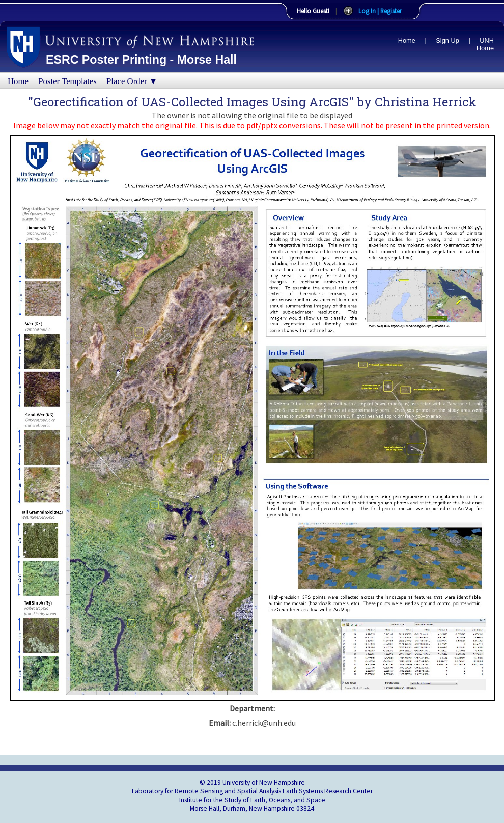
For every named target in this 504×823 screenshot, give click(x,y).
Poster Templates (67, 81)
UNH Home (485, 44)
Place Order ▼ (132, 81)
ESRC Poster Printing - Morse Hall (141, 60)
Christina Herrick (426, 102)
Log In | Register (380, 11)
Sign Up (447, 40)
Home (407, 40)
